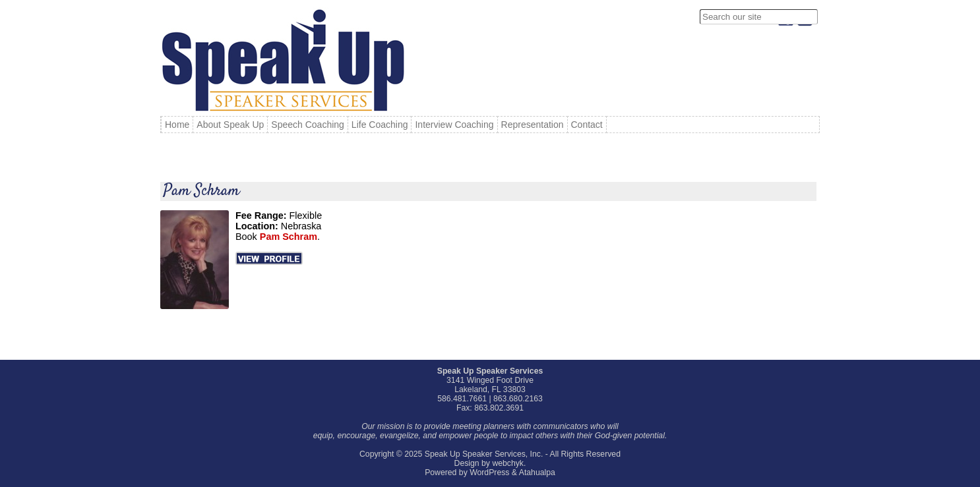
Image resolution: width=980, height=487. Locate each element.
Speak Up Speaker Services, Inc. (484, 454)
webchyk (508, 463)
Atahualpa (537, 473)
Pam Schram (201, 191)
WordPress (489, 473)
